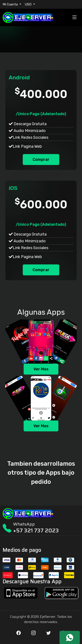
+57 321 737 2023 (36, 530)
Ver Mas (41, 369)
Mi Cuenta (11, 4)
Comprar (41, 160)
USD (29, 4)
